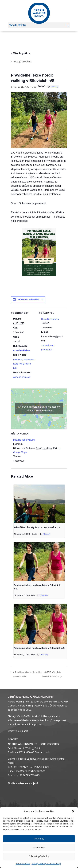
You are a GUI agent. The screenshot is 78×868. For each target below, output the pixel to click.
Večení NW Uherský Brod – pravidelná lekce (37, 527)
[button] (73, 811)
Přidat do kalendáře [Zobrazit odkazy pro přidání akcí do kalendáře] (29, 300)
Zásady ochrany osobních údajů (46, 864)
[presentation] (39, 504)
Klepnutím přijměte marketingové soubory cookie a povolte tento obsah (39, 409)
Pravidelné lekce (21, 350)
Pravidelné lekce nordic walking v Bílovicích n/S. (39, 648)
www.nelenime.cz (22, 377)
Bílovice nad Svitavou (24, 440)
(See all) (54, 87)
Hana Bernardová (50, 319)
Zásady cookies (23, 864)
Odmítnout (39, 847)
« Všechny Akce (21, 53)
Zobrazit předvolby (39, 856)
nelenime (18, 360)
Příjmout (39, 839)
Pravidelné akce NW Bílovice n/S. (24, 364)
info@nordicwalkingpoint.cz (30, 771)
